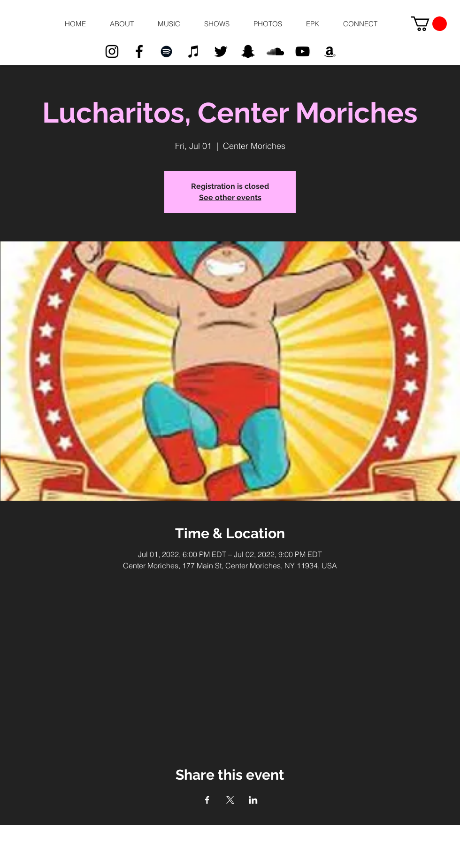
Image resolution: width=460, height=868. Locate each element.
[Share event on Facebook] (207, 800)
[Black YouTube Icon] (303, 51)
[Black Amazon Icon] (330, 51)
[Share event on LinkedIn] (253, 800)
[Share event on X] (230, 800)
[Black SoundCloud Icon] (275, 51)
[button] (122, 24)
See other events (230, 198)
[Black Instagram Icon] (112, 51)
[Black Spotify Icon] (166, 51)
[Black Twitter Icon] (221, 51)
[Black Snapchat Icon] (248, 51)
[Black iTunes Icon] (194, 51)
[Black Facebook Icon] (139, 51)
